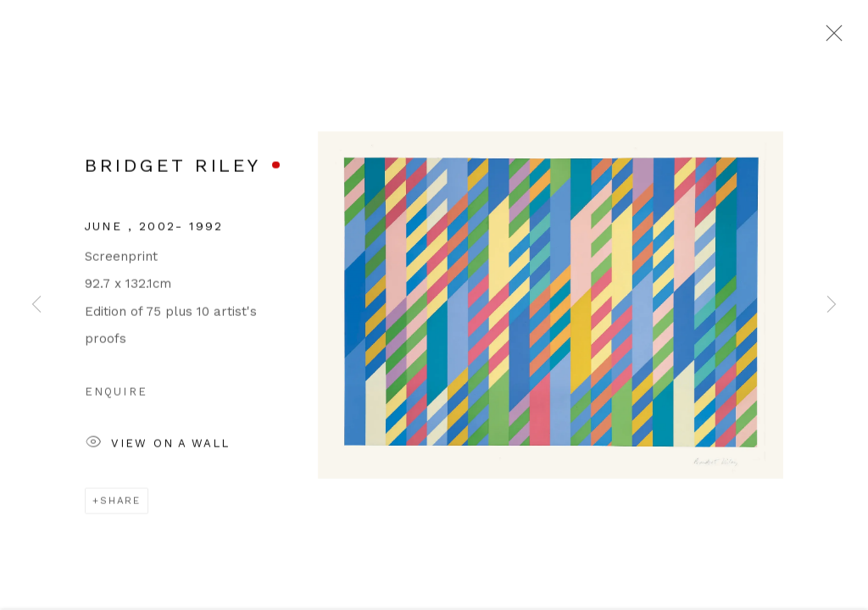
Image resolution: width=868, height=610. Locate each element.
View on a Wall (158, 449)
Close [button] (830, 38)
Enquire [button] (116, 396)
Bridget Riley (173, 169)
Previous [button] (36, 305)
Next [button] (832, 305)
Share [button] (120, 505)
